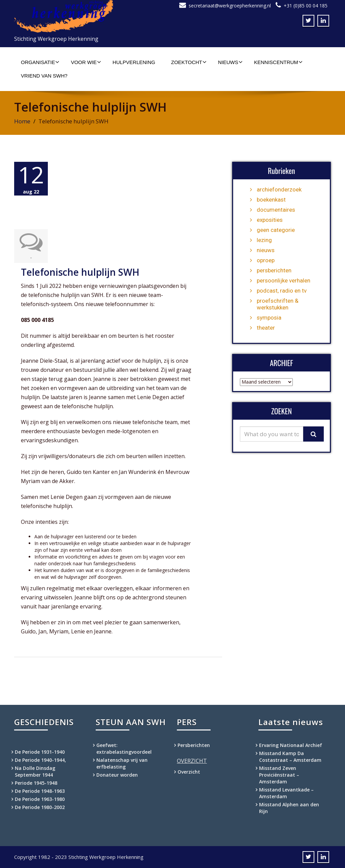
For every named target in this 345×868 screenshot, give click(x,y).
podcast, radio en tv (282, 291)
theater (266, 328)
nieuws (266, 250)
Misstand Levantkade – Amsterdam (286, 793)
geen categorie (276, 230)
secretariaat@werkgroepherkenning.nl (230, 6)
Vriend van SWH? (44, 76)
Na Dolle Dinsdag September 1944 (35, 771)
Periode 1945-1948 (36, 783)
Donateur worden (117, 775)
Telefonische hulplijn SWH (80, 272)
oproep (266, 260)
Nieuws (230, 62)
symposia (269, 318)
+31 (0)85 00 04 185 (306, 6)
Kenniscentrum (278, 62)
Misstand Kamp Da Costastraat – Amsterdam (290, 757)
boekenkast (271, 200)
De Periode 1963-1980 (40, 799)
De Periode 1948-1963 (40, 791)
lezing (264, 240)
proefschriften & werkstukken (278, 304)
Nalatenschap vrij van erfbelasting (122, 763)
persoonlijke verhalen (284, 280)
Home (22, 121)
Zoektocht (189, 62)
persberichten (274, 270)
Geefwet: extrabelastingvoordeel (124, 749)
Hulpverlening (134, 62)
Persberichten (194, 745)
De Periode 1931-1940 (40, 752)
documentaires (276, 210)
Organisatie (40, 62)
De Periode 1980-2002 (40, 807)
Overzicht (189, 772)
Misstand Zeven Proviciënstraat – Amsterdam (279, 775)
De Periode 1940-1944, (40, 760)
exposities (270, 220)
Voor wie (86, 62)
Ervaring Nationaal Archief (291, 745)
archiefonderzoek (279, 189)
